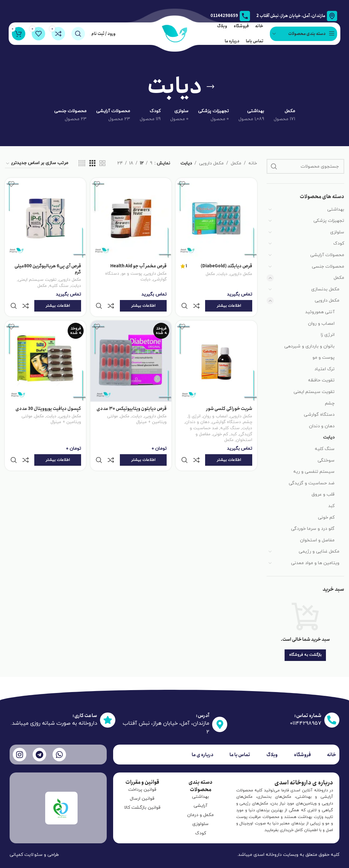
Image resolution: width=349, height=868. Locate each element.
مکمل (339, 278)
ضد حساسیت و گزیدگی (312, 483)
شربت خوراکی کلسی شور (229, 394)
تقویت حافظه (321, 380)
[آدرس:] (218, 724)
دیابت (329, 437)
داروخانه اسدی (268, 855)
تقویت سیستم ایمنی (314, 392)
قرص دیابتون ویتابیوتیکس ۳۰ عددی (137, 397)
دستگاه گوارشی (319, 415)
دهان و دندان (322, 426)
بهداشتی (336, 209)
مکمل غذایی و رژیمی (319, 551)
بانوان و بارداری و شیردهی (309, 346)
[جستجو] (78, 34)
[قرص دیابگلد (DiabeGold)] (217, 218)
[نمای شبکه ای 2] (102, 164)
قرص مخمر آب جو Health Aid (138, 264)
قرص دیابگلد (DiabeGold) (226, 265)
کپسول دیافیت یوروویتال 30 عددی (47, 394)
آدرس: (199, 716)
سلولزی (337, 232)
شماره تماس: (304, 716)
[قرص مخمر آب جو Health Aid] (131, 218)
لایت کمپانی (21, 855)
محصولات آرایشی (327, 255)
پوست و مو (324, 358)
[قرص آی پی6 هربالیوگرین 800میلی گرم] (45, 218)
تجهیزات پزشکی (329, 221)
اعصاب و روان (321, 324)
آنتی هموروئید (320, 312)
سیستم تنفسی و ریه (314, 472)
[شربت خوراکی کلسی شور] (217, 348)
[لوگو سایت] (175, 33)
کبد (331, 506)
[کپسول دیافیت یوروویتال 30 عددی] (45, 348)
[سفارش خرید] (37, 164)
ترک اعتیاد (324, 369)
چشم (330, 403)
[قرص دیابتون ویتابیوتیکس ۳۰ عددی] (131, 348)
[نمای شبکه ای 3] (92, 164)
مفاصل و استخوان (317, 540)
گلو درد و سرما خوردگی (313, 529)
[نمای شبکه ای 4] (82, 164)
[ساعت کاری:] (107, 724)
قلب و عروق (323, 494)
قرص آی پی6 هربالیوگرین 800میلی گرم (46, 268)
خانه (253, 163)
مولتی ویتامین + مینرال (136, 412)
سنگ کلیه (325, 449)
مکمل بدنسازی (325, 289)
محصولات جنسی (328, 267)
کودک (339, 243)
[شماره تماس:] (331, 721)
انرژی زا (328, 335)
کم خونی (326, 517)
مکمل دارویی (327, 300)
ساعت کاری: (82, 716)
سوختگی (326, 460)
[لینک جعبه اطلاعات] (230, 16)
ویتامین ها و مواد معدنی (315, 563)
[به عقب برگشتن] (211, 87)
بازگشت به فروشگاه (305, 655)
